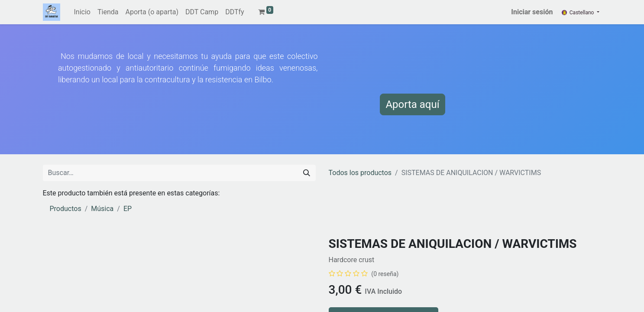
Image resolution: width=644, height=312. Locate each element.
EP (128, 209)
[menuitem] (82, 12)
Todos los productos (360, 173)
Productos (66, 209)
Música (102, 209)
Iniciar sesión (532, 12)
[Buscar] (307, 173)
